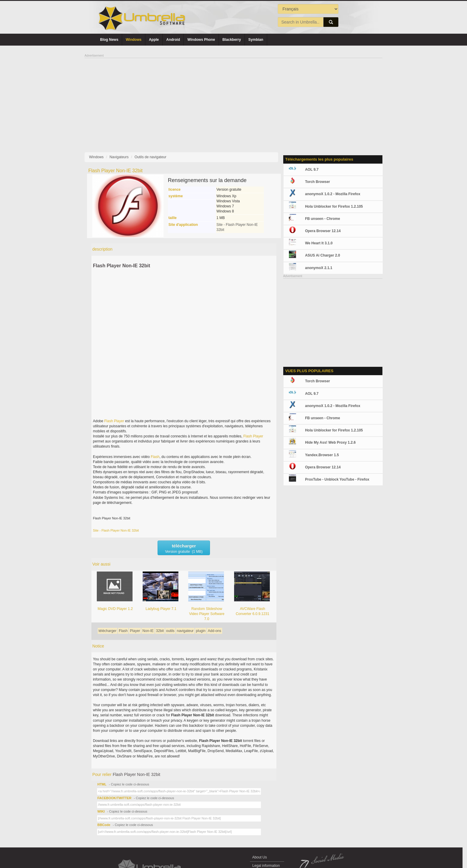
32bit (160, 631)
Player (119, 421)
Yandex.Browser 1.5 (322, 455)
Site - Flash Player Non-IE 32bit (116, 530)
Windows (134, 40)
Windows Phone (201, 40)
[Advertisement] (233, 100)
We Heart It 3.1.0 (319, 243)
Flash (109, 421)
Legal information (266, 866)
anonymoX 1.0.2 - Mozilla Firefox (333, 194)
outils (170, 631)
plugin (201, 631)
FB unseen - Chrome (322, 219)
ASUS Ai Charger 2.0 (323, 255)
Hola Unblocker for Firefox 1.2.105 (334, 206)
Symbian (256, 40)
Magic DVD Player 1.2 (115, 609)
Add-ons (215, 631)
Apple (154, 40)
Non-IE (148, 631)
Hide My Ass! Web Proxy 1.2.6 (330, 442)
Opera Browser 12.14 (323, 231)
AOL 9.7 (312, 170)
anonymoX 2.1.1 (319, 268)
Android (173, 40)
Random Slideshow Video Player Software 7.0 (207, 614)
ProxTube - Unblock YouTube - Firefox (337, 479)
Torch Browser (317, 182)
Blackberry (232, 40)
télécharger (108, 631)
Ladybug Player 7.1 (161, 609)
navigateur (185, 631)
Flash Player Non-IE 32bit (122, 266)
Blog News (109, 40)
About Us (260, 857)
